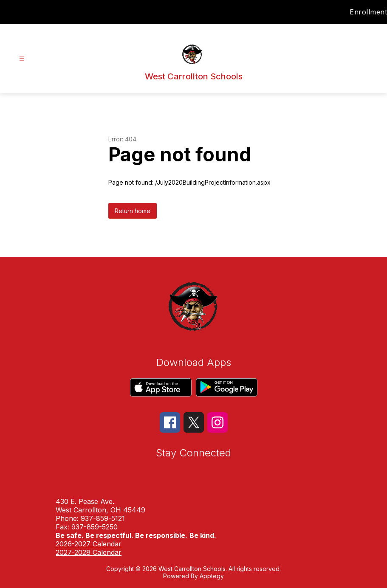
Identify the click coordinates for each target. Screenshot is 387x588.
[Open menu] (22, 59)
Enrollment (368, 12)
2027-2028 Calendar (89, 552)
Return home (133, 211)
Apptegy (212, 576)
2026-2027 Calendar (89, 544)
